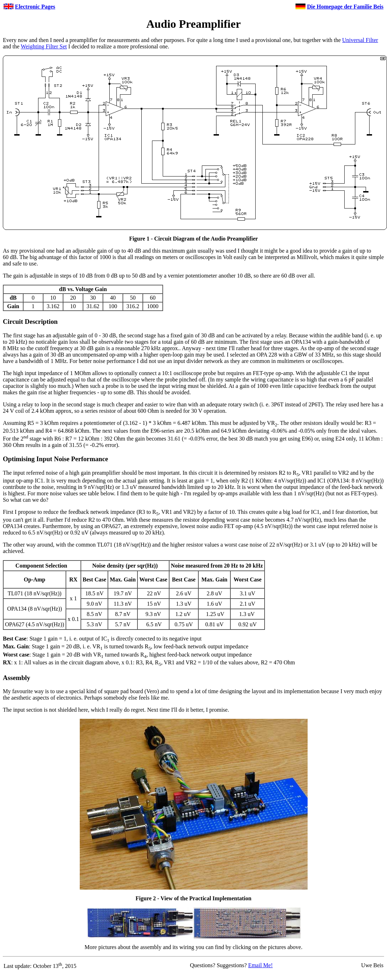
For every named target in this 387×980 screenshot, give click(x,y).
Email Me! (260, 965)
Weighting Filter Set (44, 46)
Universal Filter (360, 40)
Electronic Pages (35, 7)
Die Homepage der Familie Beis (345, 7)
